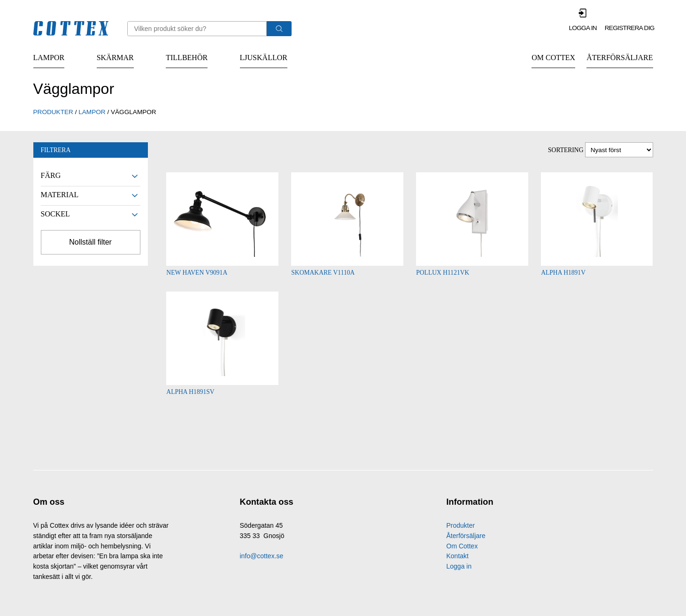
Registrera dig (630, 28)
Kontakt (458, 557)
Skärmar (115, 58)
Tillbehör (187, 58)
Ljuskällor (264, 58)
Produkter (461, 526)
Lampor (49, 58)
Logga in (583, 28)
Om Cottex (553, 58)
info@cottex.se (262, 557)
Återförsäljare (620, 58)
